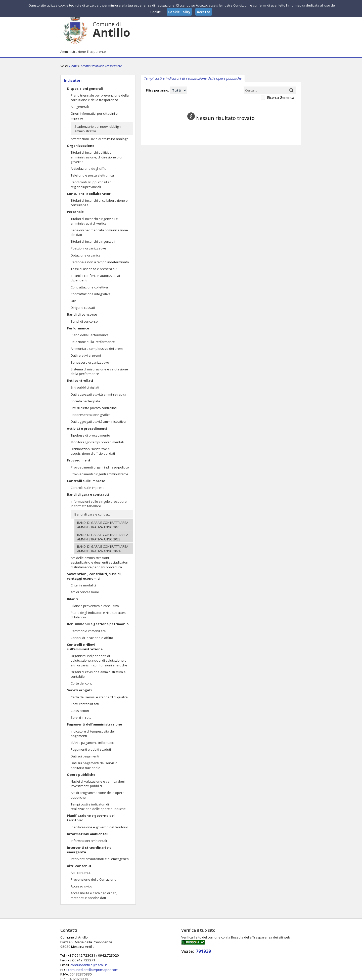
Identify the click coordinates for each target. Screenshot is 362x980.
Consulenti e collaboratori (89, 194)
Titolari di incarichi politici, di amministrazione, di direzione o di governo (96, 157)
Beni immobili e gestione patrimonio (98, 624)
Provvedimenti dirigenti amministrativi (99, 474)
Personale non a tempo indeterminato (100, 262)
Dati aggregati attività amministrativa (98, 394)
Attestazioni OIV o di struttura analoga (100, 139)
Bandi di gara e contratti (88, 494)
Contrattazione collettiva (89, 287)
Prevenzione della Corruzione (94, 879)
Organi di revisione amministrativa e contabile (98, 674)
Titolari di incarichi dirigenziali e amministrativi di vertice (94, 221)
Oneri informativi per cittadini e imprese (94, 116)
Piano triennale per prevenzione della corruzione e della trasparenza (100, 98)
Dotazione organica (86, 255)
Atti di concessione (85, 592)
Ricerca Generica (281, 98)
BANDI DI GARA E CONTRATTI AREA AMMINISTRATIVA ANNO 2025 (103, 525)
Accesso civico (81, 886)
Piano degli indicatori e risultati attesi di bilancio (99, 615)
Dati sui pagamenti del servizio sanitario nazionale (94, 765)
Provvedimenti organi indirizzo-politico (100, 467)
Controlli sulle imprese (86, 481)
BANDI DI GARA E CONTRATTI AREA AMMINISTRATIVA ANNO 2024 (103, 549)
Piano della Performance (90, 335)
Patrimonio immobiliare (88, 631)
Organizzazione (81, 146)
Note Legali (252, 976)
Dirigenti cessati (83, 308)
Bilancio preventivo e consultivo (95, 606)
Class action (80, 711)
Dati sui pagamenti (85, 756)
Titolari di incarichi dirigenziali (93, 241)
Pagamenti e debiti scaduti (91, 749)
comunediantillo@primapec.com (174, 951)
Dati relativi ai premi (86, 355)
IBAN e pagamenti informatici (93, 743)
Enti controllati (80, 380)
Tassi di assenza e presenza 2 (94, 269)
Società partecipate (85, 401)
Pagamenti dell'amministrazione (94, 724)
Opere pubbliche (81, 775)
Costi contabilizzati (85, 704)
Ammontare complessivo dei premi (97, 349)
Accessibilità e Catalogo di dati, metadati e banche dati (94, 895)
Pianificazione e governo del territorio (91, 818)
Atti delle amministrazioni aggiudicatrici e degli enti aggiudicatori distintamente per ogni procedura (99, 562)
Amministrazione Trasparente (83, 52)
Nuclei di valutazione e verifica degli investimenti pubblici (98, 784)
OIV (73, 301)
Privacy (270, 976)
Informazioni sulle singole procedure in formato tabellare (99, 504)
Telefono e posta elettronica (92, 175)
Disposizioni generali (85, 89)
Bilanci (73, 599)
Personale (75, 212)
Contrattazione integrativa (91, 294)
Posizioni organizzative (88, 248)
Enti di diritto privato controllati (94, 408)
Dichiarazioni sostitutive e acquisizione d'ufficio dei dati (93, 451)
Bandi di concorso (82, 314)
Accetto (204, 12)
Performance (78, 328)
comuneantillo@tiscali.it (169, 946)
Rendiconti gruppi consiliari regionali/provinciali (91, 184)
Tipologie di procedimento (90, 435)
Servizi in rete (81, 717)
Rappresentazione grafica (91, 415)
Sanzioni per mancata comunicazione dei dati (99, 232)
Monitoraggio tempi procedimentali (97, 442)
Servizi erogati (79, 690)
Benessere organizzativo (90, 362)
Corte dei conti (82, 683)
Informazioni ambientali (88, 834)
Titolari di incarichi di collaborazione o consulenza (99, 203)
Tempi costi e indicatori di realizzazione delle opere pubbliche (98, 806)
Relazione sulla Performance (93, 342)
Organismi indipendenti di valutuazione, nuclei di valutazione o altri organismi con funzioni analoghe (99, 660)
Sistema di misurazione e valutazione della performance (99, 371)
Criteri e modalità (84, 585)
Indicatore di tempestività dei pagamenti (93, 734)
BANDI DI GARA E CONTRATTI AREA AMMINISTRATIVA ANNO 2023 (103, 537)
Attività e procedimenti (87, 429)
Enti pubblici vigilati (85, 387)
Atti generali (80, 107)
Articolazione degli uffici (89, 168)
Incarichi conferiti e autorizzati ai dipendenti (95, 278)
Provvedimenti (79, 460)
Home (73, 66)
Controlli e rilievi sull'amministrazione (85, 647)
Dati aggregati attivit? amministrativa (98, 421)
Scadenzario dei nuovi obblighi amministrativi (98, 129)
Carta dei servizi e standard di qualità (99, 697)
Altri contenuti (80, 866)
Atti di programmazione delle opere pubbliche (98, 795)
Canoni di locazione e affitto (92, 638)
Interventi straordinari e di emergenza (90, 850)
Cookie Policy (291, 976)
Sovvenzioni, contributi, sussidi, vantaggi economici (94, 576)
